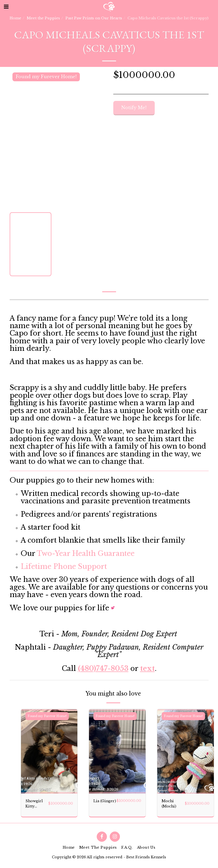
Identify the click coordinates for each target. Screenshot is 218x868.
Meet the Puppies (43, 18)
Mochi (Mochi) (169, 804)
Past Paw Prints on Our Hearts (94, 18)
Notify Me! (134, 108)
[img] (49, 751)
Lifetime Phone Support (64, 567)
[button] (6, 7)
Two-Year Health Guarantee (86, 554)
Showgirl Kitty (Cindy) (34, 804)
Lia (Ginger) (105, 801)
